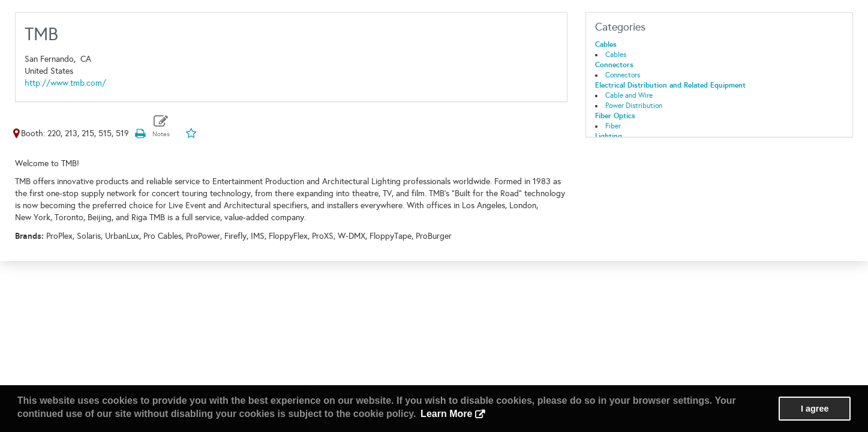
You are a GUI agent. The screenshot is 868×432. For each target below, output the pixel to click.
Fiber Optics (615, 116)
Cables (606, 44)
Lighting (609, 136)
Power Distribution (634, 106)
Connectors (614, 65)
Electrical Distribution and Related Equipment (670, 85)
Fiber (613, 126)
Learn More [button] (446, 414)
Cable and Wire (629, 95)
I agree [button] (815, 409)
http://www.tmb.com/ (65, 83)
